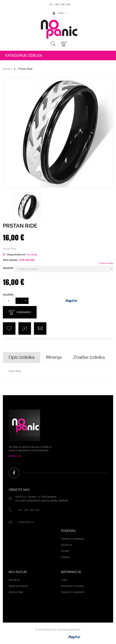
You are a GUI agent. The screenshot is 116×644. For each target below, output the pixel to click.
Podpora (65, 557)
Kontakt (65, 551)
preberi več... (16, 456)
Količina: (8, 295)
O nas (64, 580)
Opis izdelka (22, 357)
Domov (7, 69)
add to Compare (25, 329)
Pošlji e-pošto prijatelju (40, 329)
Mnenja (54, 357)
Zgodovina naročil (18, 586)
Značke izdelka (89, 357)
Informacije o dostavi (72, 586)
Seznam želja (16, 592)
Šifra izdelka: (11, 260)
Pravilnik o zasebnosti (73, 539)
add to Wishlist (9, 329)
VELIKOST (9, 268)
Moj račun (67, 545)
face (14, 473)
